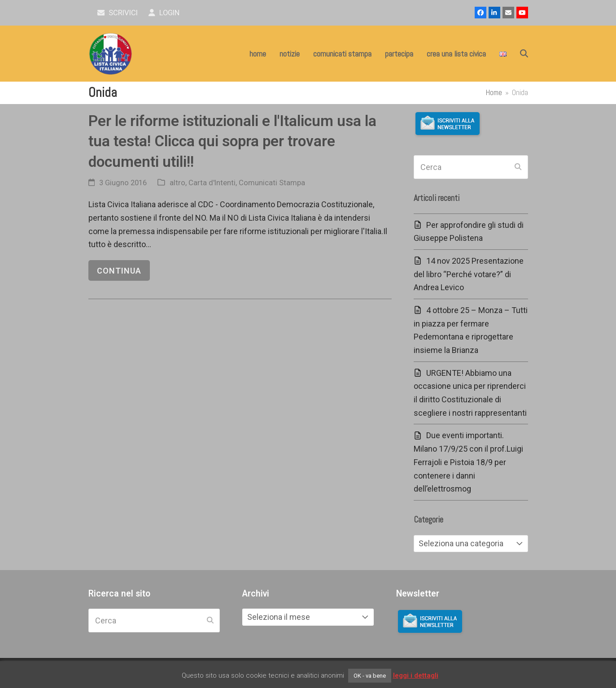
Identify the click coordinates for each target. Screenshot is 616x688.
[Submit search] (518, 167)
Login (164, 13)
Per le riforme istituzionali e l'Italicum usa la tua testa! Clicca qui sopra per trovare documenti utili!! (232, 141)
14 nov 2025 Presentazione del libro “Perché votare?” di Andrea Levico (469, 274)
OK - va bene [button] (370, 676)
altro (177, 183)
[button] (524, 54)
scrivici (118, 13)
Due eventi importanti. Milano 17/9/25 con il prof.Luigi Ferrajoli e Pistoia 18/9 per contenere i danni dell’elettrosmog (468, 462)
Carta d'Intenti (212, 183)
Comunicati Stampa (272, 183)
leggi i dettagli (416, 675)
